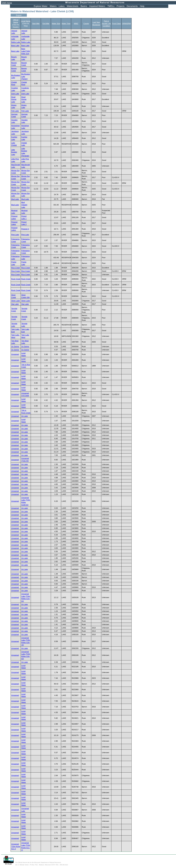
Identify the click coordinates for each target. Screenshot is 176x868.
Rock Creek (16, 279)
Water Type (66, 24)
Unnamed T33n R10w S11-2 (16, 846)
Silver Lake (16, 301)
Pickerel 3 (25, 229)
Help (142, 6)
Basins (84, 6)
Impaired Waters (97, 6)
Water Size (56, 24)
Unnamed (15, 354)
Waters (53, 6)
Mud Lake (15, 199)
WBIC (76, 24)
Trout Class (116, 24)
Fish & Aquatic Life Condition (106, 23)
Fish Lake (15, 111)
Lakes (62, 6)
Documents (132, 6)
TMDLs (111, 6)
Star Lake (15, 304)
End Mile (46, 24)
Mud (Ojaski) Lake (24, 205)
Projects (121, 6)
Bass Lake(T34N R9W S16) (26, 51)
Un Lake (25, 416)
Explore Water (41, 6)
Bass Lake (15, 45)
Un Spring (15, 346)
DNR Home (7, 3)
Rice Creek (16, 268)
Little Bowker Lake (14, 152)
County (86, 24)
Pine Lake (15, 235)
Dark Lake (15, 94)
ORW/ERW (126, 24)
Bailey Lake (16, 42)
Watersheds (73, 6)
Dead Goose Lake (14, 99)
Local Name (26, 21)
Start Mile (36, 24)
